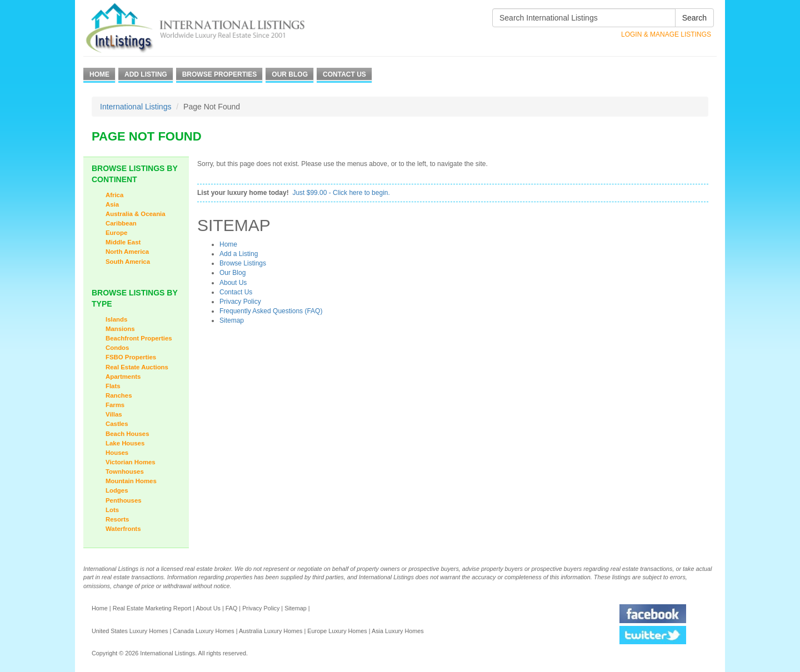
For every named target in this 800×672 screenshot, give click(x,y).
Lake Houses (125, 443)
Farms (115, 405)
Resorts (117, 519)
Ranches (119, 395)
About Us (233, 283)
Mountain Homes (131, 481)
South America (128, 262)
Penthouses (124, 500)
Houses (117, 453)
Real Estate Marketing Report (152, 608)
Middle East (123, 242)
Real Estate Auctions (137, 367)
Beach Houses (127, 434)
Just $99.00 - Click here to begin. (341, 193)
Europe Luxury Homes (337, 631)
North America (127, 252)
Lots (112, 510)
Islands (116, 319)
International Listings (136, 107)
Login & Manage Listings (666, 34)
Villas (114, 414)
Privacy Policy (240, 302)
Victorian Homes (131, 462)
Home (99, 74)
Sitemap (232, 320)
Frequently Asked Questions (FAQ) (271, 311)
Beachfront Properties (139, 338)
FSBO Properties (131, 357)
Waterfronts (123, 529)
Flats (113, 386)
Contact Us (344, 74)
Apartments (123, 377)
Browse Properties (220, 74)
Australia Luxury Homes (271, 631)
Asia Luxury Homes (398, 631)
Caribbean (121, 223)
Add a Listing (239, 254)
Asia (112, 204)
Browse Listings (243, 263)
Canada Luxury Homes (203, 631)
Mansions (120, 329)
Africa (114, 195)
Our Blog (290, 74)
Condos (117, 348)
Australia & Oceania (136, 214)
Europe (116, 233)
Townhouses (125, 472)
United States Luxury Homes (130, 631)
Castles (117, 424)
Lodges (117, 490)
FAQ (232, 608)
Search (694, 18)
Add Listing (146, 74)
